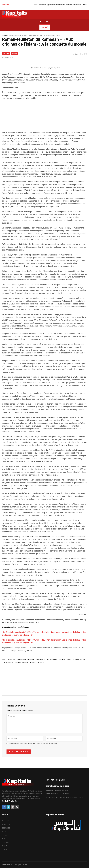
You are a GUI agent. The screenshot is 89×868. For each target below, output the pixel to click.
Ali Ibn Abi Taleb (53, 659)
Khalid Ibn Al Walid (80, 659)
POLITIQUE (6, 824)
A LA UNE (6, 821)
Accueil (4, 35)
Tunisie (14, 54)
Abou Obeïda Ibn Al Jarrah (26, 659)
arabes (63, 659)
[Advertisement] (44, 117)
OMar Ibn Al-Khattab (22, 662)
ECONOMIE (6, 828)
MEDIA (5, 846)
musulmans (9, 662)
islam (69, 659)
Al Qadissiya (41, 659)
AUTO (4, 839)
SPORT (5, 835)
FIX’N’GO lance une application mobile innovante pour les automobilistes (61, 5)
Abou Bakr (12, 659)
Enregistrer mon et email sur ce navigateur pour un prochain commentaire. (33, 744)
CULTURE (6, 54)
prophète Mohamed (37, 662)
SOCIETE (5, 832)
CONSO (5, 850)
